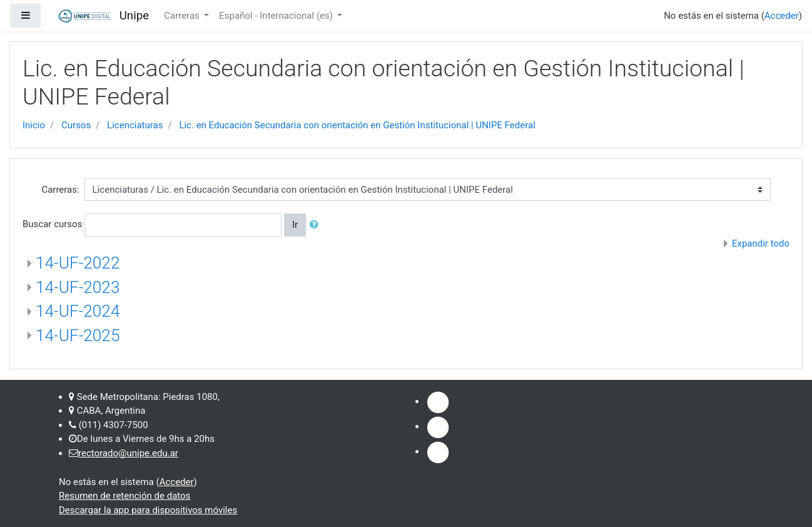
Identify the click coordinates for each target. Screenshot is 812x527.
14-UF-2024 (78, 311)
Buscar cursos (52, 224)
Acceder (782, 16)
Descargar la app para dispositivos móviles (148, 510)
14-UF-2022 (78, 263)
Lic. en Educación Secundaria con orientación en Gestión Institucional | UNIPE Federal (357, 125)
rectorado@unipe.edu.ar (128, 453)
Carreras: (60, 190)
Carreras (183, 16)
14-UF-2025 (78, 335)
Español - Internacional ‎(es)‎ (277, 16)
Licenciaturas (135, 125)
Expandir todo (761, 243)
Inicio (34, 125)
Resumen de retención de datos (124, 496)
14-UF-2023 (78, 287)
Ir (295, 225)
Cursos (76, 125)
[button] (317, 225)
